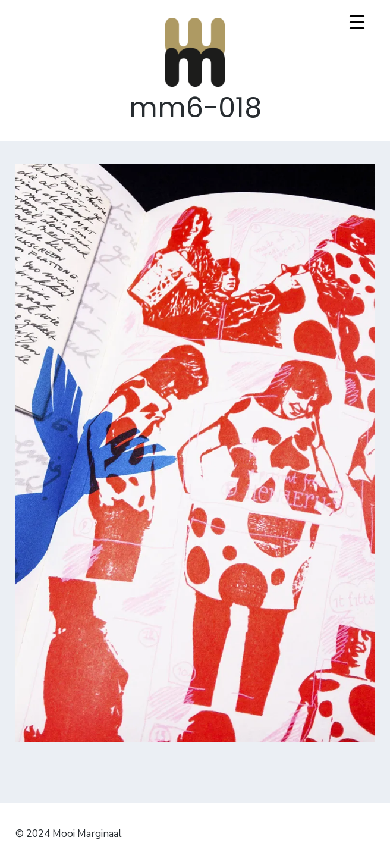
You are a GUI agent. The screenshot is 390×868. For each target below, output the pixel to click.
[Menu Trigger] (357, 22)
